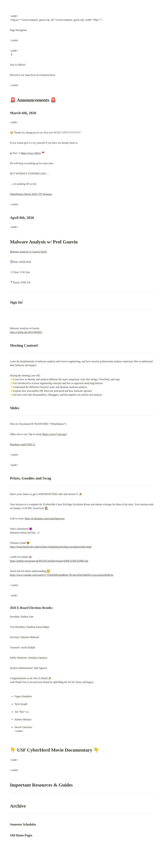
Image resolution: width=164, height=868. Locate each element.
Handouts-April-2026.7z (23, 444)
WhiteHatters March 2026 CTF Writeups (31, 194)
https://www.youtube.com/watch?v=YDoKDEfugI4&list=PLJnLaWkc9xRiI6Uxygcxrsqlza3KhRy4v (62, 575)
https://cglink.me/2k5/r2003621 (26, 332)
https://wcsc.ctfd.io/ (31, 153)
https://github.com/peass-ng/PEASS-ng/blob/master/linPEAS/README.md (49, 561)
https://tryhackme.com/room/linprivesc (45, 519)
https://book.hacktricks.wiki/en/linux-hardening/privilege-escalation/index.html (51, 547)
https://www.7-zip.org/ (54, 434)
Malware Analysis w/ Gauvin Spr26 (28, 252)
